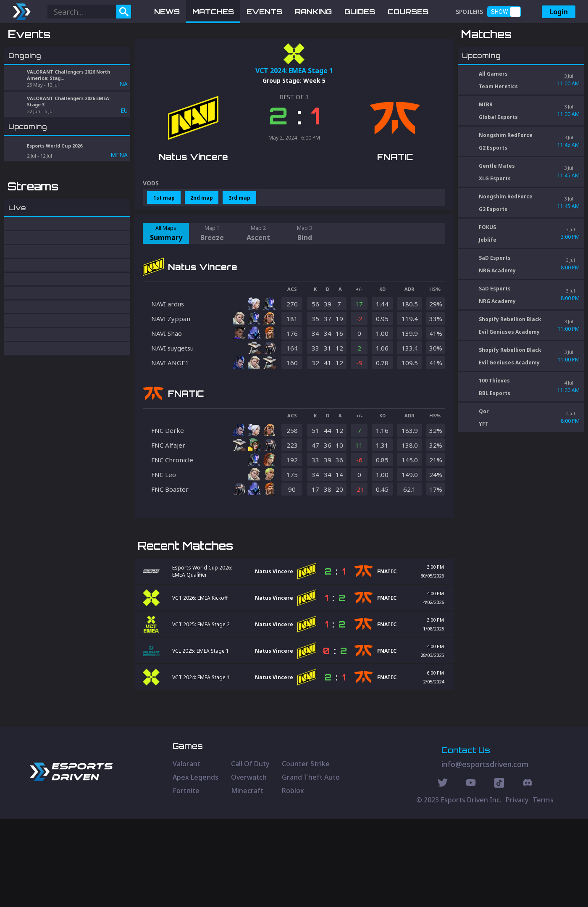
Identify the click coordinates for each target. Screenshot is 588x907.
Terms (543, 888)
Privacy (517, 888)
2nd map (202, 241)
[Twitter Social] (443, 872)
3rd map (239, 241)
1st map (164, 241)
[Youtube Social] (471, 872)
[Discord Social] (499, 872)
